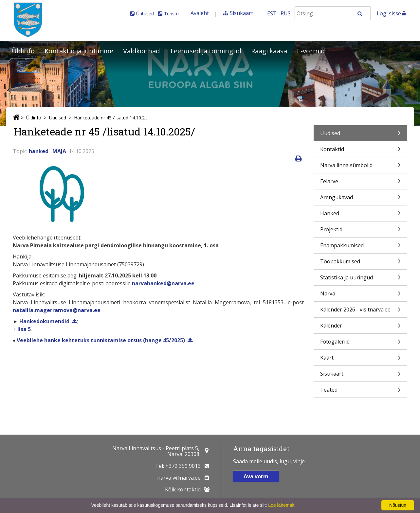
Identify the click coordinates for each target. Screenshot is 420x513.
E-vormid (311, 51)
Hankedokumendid (44, 321)
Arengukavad (360, 199)
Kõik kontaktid (183, 489)
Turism (171, 14)
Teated (360, 392)
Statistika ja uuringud (360, 280)
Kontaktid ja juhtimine (79, 51)
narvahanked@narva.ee (163, 283)
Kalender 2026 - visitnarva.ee (360, 312)
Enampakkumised (360, 248)
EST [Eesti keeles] (272, 13)
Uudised (58, 118)
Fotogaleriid (360, 344)
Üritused (145, 14)
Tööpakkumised (360, 264)
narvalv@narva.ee (179, 478)
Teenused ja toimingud (205, 51)
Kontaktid (360, 151)
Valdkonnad (141, 51)
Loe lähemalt (281, 505)
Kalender (360, 328)
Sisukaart (241, 13)
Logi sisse (391, 13)
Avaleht (200, 13)
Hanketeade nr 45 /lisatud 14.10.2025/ (112, 118)
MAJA (59, 151)
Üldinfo (23, 51)
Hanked (360, 215)
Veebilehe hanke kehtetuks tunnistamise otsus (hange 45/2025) (101, 340)
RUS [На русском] (286, 13)
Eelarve (360, 183)
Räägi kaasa (269, 51)
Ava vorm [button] (256, 476)
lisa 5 (24, 329)
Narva (360, 296)
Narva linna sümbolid (360, 167)
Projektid (360, 231)
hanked (39, 151)
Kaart (360, 360)
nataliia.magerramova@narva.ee (57, 310)
